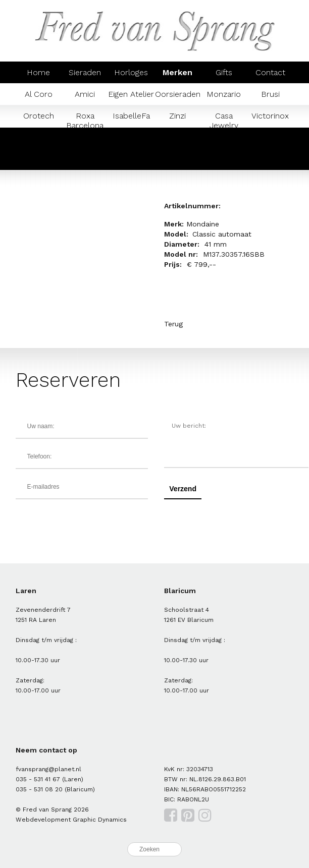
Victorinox (270, 116)
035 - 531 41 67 (38, 779)
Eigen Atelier (131, 94)
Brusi (270, 94)
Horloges (131, 72)
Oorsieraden (178, 94)
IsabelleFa (131, 116)
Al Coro (39, 94)
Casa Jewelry (224, 121)
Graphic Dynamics (100, 820)
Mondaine (270, 137)
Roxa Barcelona (85, 121)
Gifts (224, 72)
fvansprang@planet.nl (48, 769)
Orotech (39, 116)
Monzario (224, 94)
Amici (85, 94)
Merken (177, 72)
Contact (270, 72)
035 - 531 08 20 (39, 789)
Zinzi (177, 116)
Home (38, 72)
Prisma (38, 159)
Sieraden (85, 72)
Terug (173, 324)
